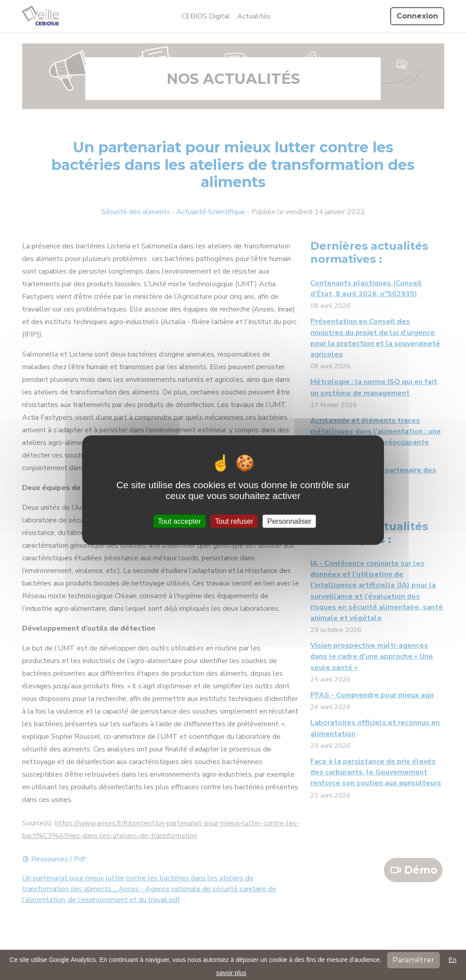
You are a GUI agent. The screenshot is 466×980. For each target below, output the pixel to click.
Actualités (254, 16)
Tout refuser (234, 521)
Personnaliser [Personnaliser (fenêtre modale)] (290, 521)
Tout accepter (180, 521)
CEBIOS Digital (206, 16)
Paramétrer (413, 960)
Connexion (417, 16)
